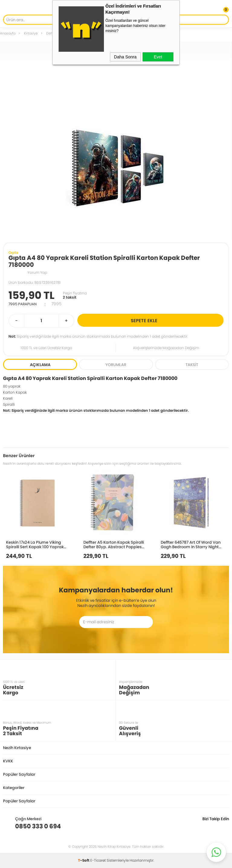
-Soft (84, 860)
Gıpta (13, 252)
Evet (158, 57)
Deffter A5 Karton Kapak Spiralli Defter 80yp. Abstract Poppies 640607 (114, 544)
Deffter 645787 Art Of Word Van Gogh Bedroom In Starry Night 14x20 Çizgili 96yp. (191, 544)
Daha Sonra (125, 57)
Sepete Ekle (176, 320)
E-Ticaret (98, 860)
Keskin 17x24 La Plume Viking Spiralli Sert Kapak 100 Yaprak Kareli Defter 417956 (35, 544)
